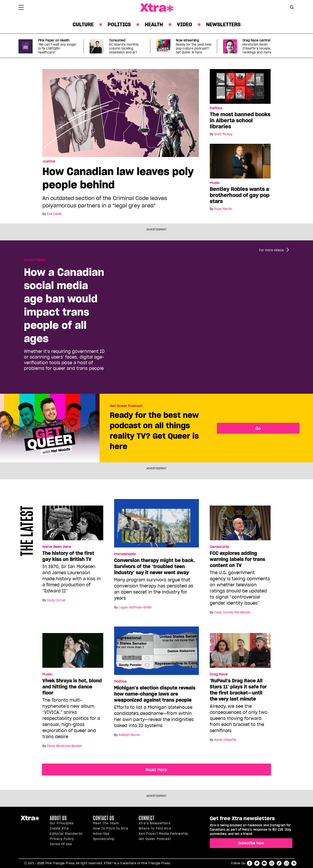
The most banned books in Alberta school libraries (240, 120)
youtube (264, 863)
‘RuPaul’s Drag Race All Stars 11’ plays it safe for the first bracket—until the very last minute (238, 690)
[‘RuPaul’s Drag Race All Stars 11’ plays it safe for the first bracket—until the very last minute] (240, 652)
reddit (286, 863)
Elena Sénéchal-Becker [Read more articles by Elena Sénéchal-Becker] (65, 746)
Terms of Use (61, 844)
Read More (156, 770)
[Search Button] (292, 7)
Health (154, 24)
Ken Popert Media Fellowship (163, 834)
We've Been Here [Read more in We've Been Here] (57, 547)
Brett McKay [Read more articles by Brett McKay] (223, 134)
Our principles (62, 823)
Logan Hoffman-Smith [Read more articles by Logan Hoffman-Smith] (135, 607)
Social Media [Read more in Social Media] (35, 260)
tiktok (279, 863)
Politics (119, 24)
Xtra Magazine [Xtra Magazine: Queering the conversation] (156, 8)
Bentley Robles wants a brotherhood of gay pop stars (240, 195)
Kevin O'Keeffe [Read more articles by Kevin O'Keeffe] (225, 740)
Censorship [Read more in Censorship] (220, 547)
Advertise (101, 834)
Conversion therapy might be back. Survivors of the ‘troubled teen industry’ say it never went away (155, 566)
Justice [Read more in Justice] (49, 161)
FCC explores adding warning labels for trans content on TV (237, 559)
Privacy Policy (62, 839)
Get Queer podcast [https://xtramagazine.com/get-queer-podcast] (155, 839)
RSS (294, 863)
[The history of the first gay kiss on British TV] (73, 525)
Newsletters (223, 24)
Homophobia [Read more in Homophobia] (125, 554)
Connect (147, 818)
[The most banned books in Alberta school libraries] (240, 86)
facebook (250, 863)
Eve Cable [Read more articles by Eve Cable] (54, 214)
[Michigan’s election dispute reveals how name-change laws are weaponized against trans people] (156, 653)
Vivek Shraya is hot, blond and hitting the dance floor (72, 687)
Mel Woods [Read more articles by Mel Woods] (242, 612)
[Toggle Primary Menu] (21, 8)
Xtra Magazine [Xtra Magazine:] (30, 820)
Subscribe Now (251, 843)
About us (58, 818)
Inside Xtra (59, 828)
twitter (257, 863)
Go (258, 428)
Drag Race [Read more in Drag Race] (219, 674)
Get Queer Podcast (126, 406)
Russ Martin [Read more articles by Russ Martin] (223, 209)
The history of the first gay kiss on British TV (68, 556)
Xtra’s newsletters (155, 823)
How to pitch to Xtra (111, 828)
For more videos (271, 250)
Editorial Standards (66, 834)
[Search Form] (292, 8)
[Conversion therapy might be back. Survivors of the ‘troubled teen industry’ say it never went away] (156, 525)
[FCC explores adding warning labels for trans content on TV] (240, 525)
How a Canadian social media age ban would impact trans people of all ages (64, 305)
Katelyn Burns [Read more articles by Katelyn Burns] (129, 735)
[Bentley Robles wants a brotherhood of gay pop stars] (240, 161)
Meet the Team (106, 823)
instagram (272, 863)
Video (185, 24)
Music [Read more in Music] (215, 183)
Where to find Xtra (155, 828)
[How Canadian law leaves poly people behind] (121, 113)
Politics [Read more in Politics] (216, 108)
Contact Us (104, 818)
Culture (83, 24)
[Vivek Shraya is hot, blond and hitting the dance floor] (73, 652)
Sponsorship (104, 839)
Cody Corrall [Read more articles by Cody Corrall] (56, 600)
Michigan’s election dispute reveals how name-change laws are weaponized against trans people (155, 694)
